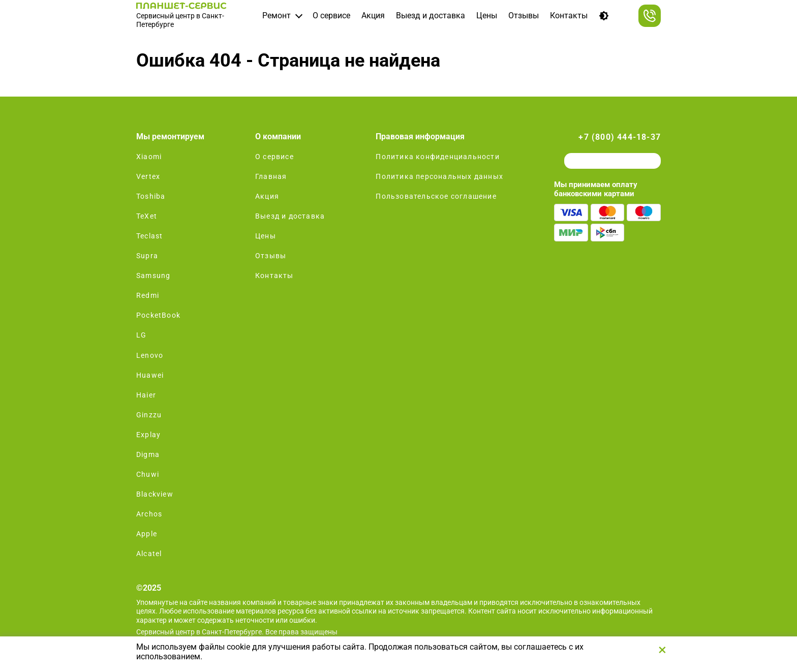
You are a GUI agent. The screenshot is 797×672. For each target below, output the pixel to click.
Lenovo (150, 355)
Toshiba (151, 196)
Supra (147, 256)
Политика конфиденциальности (437, 157)
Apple (147, 534)
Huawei (150, 375)
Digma (148, 454)
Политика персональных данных (439, 176)
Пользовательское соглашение (436, 196)
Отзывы (524, 16)
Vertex (148, 176)
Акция (373, 16)
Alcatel (149, 554)
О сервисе (331, 16)
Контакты (569, 16)
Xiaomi (149, 157)
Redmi (148, 295)
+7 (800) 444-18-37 (620, 137)
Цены (487, 16)
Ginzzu (149, 415)
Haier (146, 395)
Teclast (149, 236)
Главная (271, 176)
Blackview (155, 494)
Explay (148, 435)
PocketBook (158, 315)
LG (141, 335)
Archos (149, 514)
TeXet (147, 216)
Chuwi (148, 474)
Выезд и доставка (431, 16)
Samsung (153, 276)
